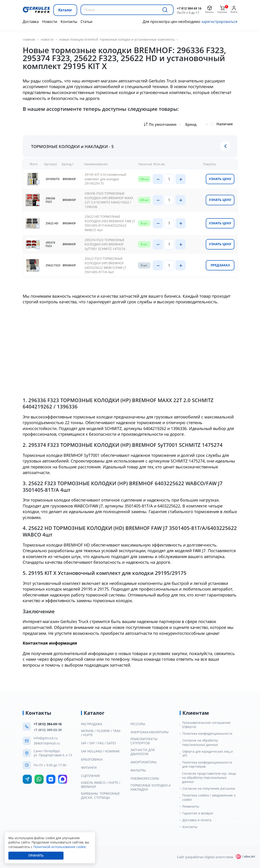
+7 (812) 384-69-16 (48, 724)
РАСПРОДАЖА (92, 724)
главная (29, 40)
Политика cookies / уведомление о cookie (209, 797)
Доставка (31, 22)
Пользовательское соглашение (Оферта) (206, 725)
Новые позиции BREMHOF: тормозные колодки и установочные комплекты (117, 40)
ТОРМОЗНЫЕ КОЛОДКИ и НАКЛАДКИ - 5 (72, 146)
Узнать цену (220, 179)
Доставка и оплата (197, 820)
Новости (50, 22)
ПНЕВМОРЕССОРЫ (145, 779)
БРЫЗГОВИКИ (92, 759)
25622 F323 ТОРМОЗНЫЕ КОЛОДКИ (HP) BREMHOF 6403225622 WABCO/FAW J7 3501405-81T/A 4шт (105, 265)
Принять (36, 856)
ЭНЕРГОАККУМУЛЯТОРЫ (150, 732)
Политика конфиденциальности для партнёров (207, 764)
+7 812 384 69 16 (189, 8)
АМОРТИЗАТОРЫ (143, 762)
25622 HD (52, 223)
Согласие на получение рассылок (209, 789)
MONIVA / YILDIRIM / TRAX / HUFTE (101, 733)
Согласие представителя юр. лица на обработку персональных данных (209, 778)
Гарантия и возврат (198, 813)
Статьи (86, 22)
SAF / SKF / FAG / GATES (99, 743)
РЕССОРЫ (138, 724)
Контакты (69, 22)
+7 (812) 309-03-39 (48, 730)
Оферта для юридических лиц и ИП (208, 754)
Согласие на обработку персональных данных (200, 742)
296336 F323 (50, 200)
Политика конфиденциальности (207, 734)
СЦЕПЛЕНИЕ (91, 776)
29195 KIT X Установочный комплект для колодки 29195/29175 (105, 179)
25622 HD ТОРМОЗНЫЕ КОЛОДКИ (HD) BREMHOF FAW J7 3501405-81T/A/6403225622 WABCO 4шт (110, 223)
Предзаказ (220, 265)
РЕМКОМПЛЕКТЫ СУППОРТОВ (144, 741)
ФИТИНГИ (89, 768)
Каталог (65, 10)
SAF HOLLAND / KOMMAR (100, 751)
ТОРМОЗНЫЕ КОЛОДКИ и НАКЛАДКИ (151, 787)
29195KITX (53, 179)
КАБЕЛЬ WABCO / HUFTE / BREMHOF (101, 785)
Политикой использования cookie (60, 847)
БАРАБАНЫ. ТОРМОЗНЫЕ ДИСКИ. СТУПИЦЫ (100, 796)
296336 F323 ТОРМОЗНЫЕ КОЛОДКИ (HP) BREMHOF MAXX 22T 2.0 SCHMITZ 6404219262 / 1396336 (109, 200)
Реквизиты (191, 806)
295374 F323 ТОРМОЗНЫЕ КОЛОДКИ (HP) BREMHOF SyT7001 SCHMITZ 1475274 (105, 244)
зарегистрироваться (219, 22)
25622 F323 (53, 265)
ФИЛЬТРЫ (138, 770)
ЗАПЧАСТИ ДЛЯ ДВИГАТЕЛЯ (143, 752)
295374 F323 (50, 244)
